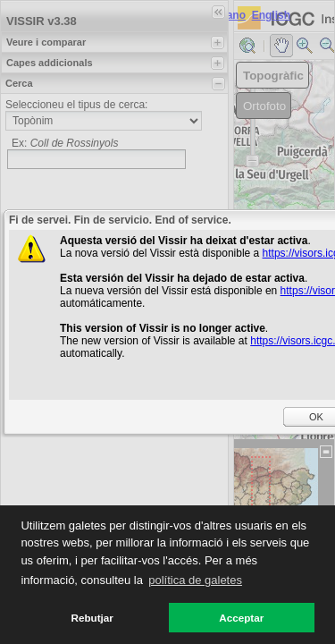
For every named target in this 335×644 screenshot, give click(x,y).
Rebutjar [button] (92, 618)
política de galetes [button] (195, 580)
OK (316, 417)
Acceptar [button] (241, 618)
